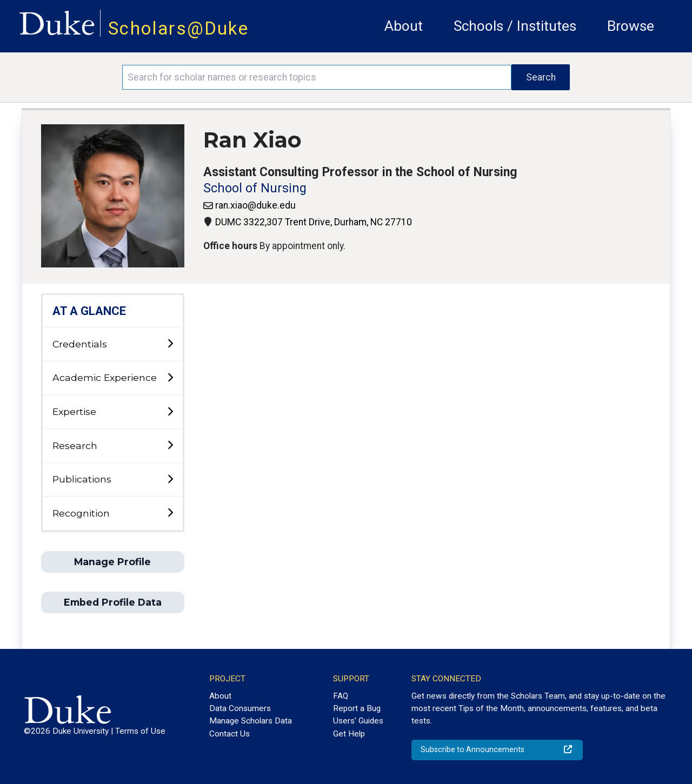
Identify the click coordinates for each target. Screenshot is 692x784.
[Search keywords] (317, 77)
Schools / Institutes (515, 26)
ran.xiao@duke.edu (255, 205)
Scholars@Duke (178, 28)
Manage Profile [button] (112, 562)
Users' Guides (358, 721)
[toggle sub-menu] (170, 344)
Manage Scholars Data (251, 721)
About (404, 26)
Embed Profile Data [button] (113, 602)
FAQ (341, 696)
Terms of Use (140, 731)
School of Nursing (255, 188)
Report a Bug (357, 708)
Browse (631, 26)
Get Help (349, 734)
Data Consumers (240, 708)
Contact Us (229, 734)
